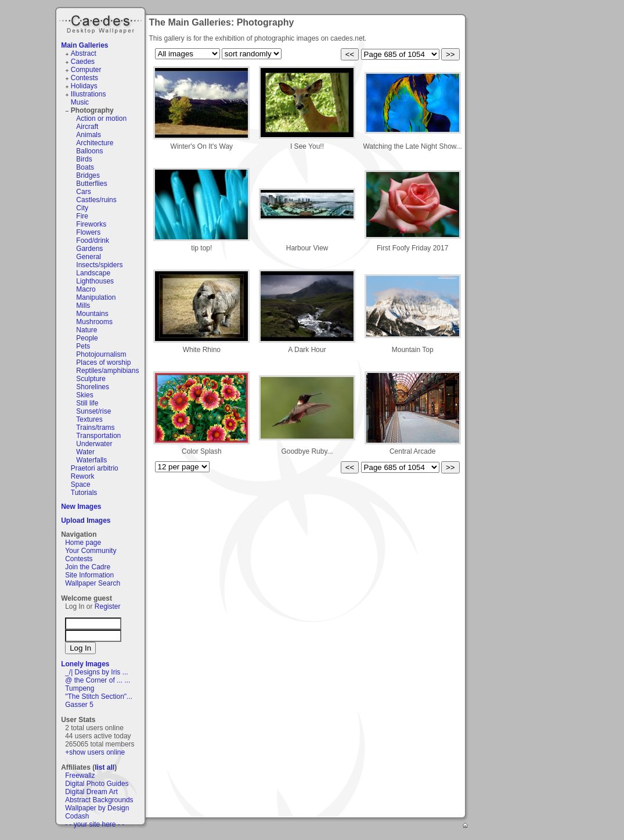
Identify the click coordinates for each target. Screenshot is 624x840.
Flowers (88, 232)
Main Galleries (84, 45)
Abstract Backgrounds (99, 800)
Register (108, 606)
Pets (83, 346)
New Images (81, 507)
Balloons (89, 151)
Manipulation (96, 297)
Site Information (89, 575)
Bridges (88, 175)
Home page (83, 543)
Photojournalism (101, 354)
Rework (83, 476)
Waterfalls (91, 460)
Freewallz (80, 776)
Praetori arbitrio (95, 468)
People (87, 338)
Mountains (92, 314)
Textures (89, 419)
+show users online (95, 752)
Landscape (93, 273)
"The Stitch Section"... (99, 697)
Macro (86, 289)
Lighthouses (95, 281)
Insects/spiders (99, 265)
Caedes (102, 23)
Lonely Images (85, 664)
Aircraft (87, 127)
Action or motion (101, 119)
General (89, 257)
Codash (77, 816)
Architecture (95, 143)
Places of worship (103, 362)
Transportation (98, 436)
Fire (82, 216)
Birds (84, 159)
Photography (92, 110)
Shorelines (93, 387)
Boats (85, 167)
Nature (86, 330)
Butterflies (91, 184)
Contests (84, 78)
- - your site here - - (95, 824)
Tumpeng (80, 688)
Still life (87, 403)
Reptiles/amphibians (107, 371)
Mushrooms (94, 322)
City (82, 208)
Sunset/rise (93, 411)
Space (81, 484)
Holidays (84, 86)
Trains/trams (95, 428)
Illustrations (89, 94)
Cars (83, 192)
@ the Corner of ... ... (98, 680)
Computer (86, 70)
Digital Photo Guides (97, 784)
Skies (84, 395)
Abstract (84, 53)
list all (104, 767)
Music (80, 102)
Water (85, 452)
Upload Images (86, 520)
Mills (83, 306)
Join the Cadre (88, 567)
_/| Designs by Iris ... (97, 672)
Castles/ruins (96, 200)
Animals (89, 135)
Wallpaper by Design (97, 808)
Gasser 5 (79, 705)
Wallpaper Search (93, 583)
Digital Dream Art (91, 792)
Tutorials (84, 493)
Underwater (94, 444)
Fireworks (91, 224)
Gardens (89, 249)
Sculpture (91, 379)
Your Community (91, 551)
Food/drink (93, 240)
